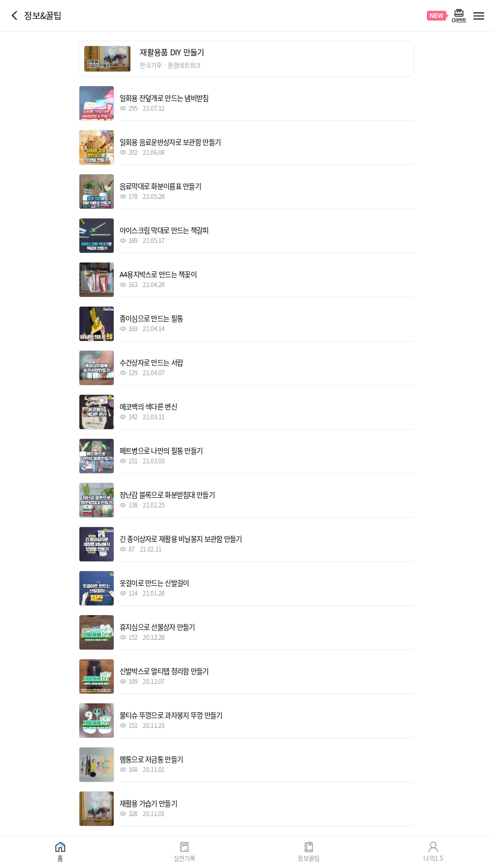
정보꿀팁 (308, 857)
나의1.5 (433, 857)
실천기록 (185, 857)
